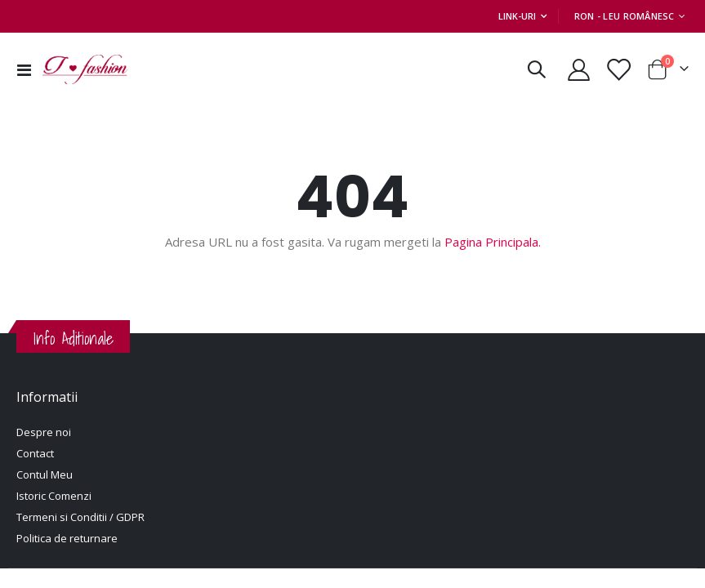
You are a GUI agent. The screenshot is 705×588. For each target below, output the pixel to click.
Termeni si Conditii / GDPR (80, 517)
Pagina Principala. (493, 242)
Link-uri (517, 16)
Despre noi (44, 432)
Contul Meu (45, 474)
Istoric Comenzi (54, 496)
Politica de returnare (67, 538)
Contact (35, 453)
